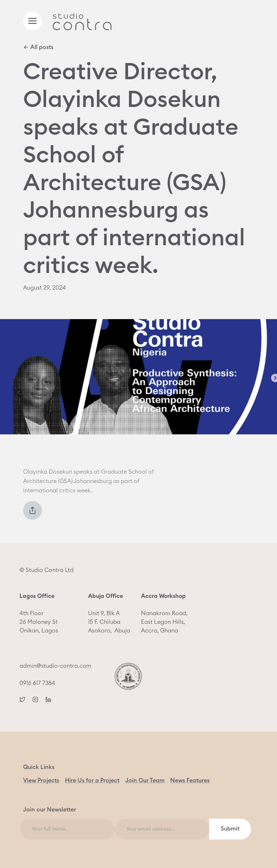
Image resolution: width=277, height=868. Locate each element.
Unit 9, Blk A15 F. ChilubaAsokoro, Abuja (109, 613)
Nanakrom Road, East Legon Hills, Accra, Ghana (164, 613)
